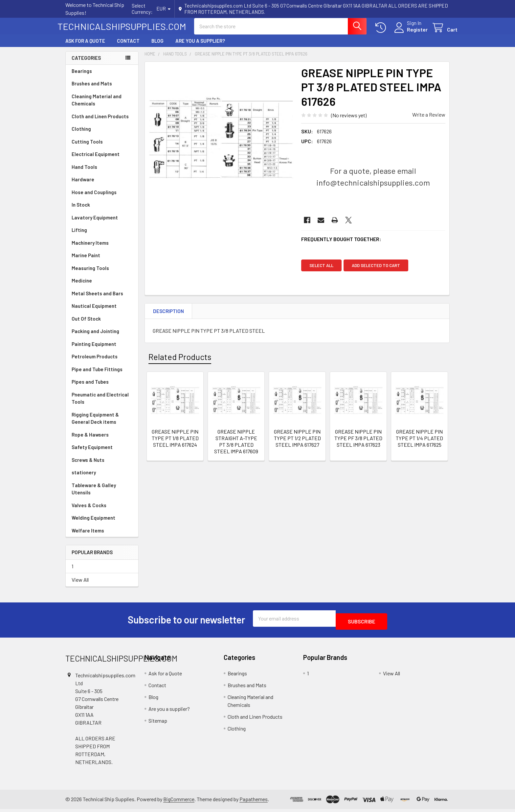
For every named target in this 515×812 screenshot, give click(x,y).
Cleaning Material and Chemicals (97, 106)
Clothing (81, 135)
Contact (128, 47)
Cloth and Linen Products (100, 122)
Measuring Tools (90, 274)
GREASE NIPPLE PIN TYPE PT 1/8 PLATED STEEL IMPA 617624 (175, 444)
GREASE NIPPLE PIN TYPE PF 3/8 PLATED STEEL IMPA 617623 (358, 444)
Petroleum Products (95, 362)
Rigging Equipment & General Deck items (95, 424)
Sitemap (158, 723)
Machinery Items (90, 249)
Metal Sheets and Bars (97, 299)
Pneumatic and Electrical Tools (100, 404)
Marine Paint (86, 261)
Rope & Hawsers (90, 440)
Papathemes (254, 802)
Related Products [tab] (180, 363)
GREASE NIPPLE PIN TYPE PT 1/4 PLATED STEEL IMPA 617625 (419, 444)
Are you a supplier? (200, 47)
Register (409, 33)
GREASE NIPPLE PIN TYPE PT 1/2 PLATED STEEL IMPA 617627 (297, 444)
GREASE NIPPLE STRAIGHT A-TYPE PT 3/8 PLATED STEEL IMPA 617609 (236, 447)
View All (80, 586)
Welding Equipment (93, 524)
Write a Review (429, 120)
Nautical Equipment (94, 312)
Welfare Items (88, 536)
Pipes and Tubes (90, 388)
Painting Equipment (94, 350)
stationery (84, 478)
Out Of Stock (86, 325)
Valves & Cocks (89, 511)
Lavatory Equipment (95, 223)
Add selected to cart (379, 271)
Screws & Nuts (88, 466)
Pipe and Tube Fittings (97, 375)
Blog (157, 47)
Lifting (79, 236)
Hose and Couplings (94, 198)
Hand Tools (84, 173)
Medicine (82, 286)
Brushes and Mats (92, 89)
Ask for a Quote (85, 47)
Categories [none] (86, 64)
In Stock (81, 211)
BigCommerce (179, 802)
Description (168, 317)
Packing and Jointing (95, 337)
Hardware (83, 185)
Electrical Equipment (96, 160)
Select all (321, 271)
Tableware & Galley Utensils (94, 495)
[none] (221, 144)
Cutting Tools (87, 147)
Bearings (82, 77)
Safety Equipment (92, 453)
